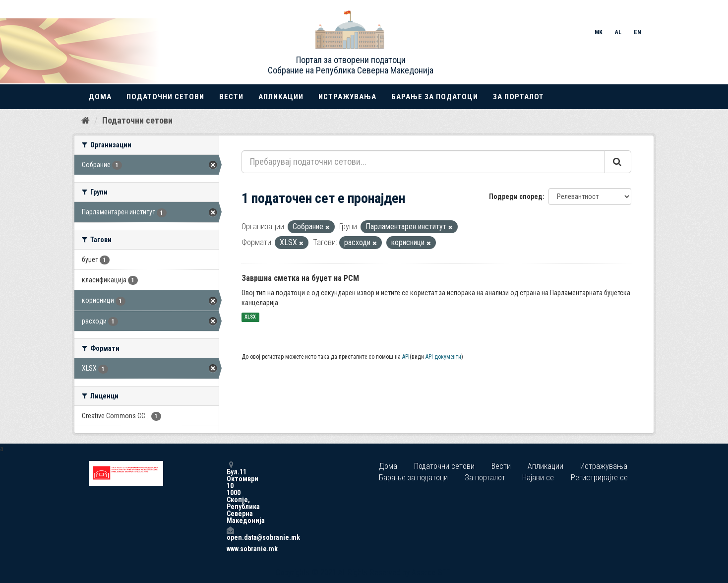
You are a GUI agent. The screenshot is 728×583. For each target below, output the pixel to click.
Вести (231, 97)
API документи (443, 357)
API (406, 357)
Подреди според (516, 196)
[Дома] (86, 121)
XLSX (250, 317)
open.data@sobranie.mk (230, 534)
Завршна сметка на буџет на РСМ (300, 278)
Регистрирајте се (599, 478)
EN (637, 32)
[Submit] (618, 162)
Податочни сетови (165, 97)
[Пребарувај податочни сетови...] (423, 162)
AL (618, 32)
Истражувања (347, 97)
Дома (100, 97)
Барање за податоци (435, 97)
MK (599, 32)
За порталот (518, 97)
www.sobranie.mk (230, 549)
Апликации (281, 97)
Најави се (538, 478)
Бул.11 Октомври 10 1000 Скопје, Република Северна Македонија (230, 492)
